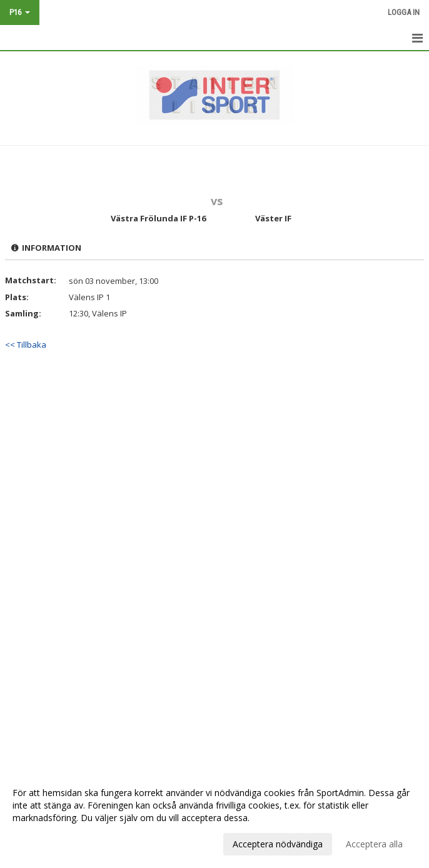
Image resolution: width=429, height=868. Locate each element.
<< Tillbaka (26, 345)
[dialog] (214, 818)
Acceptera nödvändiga (278, 844)
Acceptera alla (374, 844)
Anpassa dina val (46, 842)
